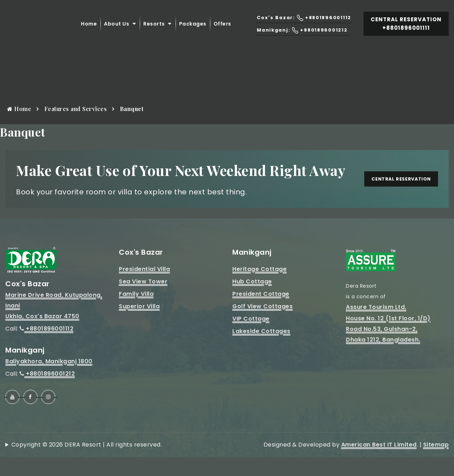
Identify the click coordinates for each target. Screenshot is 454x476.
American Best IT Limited (379, 463)
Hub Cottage (252, 300)
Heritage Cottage (259, 288)
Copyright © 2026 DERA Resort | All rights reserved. (87, 463)
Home (89, 30)
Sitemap (436, 463)
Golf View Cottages (262, 325)
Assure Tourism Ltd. (376, 326)
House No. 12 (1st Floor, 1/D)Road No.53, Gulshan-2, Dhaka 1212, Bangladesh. (388, 348)
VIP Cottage (251, 337)
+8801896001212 (47, 392)
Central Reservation (394, 188)
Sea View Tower (143, 300)
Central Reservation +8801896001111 (406, 30)
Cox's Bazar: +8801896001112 (300, 24)
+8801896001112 (46, 347)
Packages (193, 30)
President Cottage (261, 313)
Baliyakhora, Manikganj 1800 (49, 380)
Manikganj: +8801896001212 (299, 36)
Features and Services (76, 109)
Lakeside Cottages (261, 350)
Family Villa (136, 313)
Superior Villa (139, 325)
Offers (222, 30)
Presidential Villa (144, 288)
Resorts (154, 30)
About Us (117, 30)
